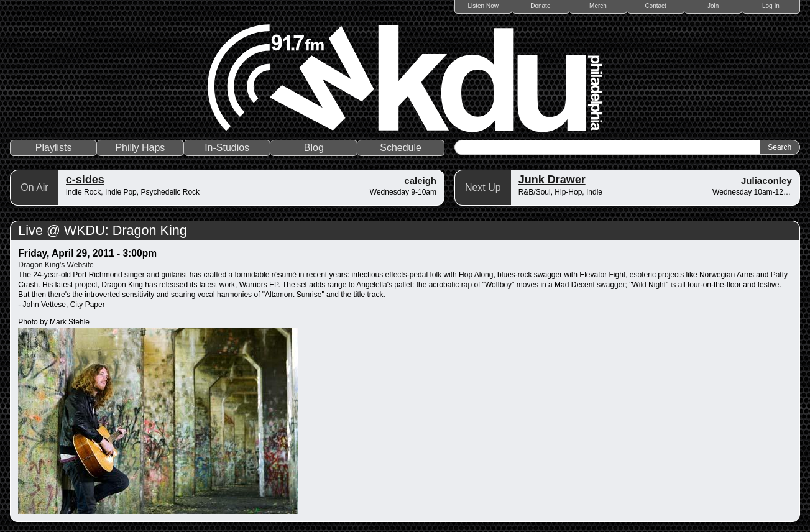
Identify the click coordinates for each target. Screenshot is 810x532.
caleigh (420, 181)
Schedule (401, 148)
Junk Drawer (552, 180)
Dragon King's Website (56, 265)
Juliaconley (766, 181)
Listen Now (483, 6)
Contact (655, 6)
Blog (314, 148)
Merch (598, 6)
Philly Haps (140, 148)
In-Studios (227, 148)
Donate (540, 6)
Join (713, 6)
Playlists (54, 148)
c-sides (85, 180)
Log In (771, 6)
